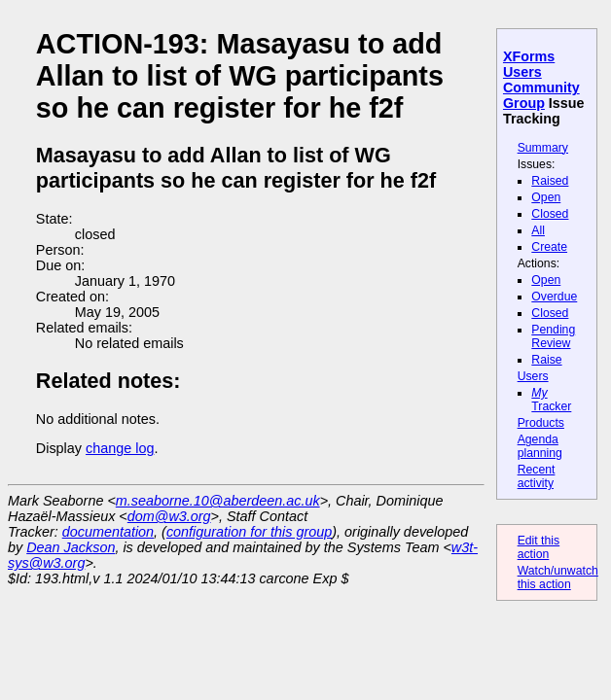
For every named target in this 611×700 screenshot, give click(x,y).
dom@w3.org (169, 516)
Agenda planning (540, 446)
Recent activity (537, 476)
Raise (546, 360)
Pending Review (553, 336)
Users (533, 376)
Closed (550, 214)
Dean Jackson (71, 547)
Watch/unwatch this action (558, 577)
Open (546, 197)
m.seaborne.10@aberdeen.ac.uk (218, 501)
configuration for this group (249, 532)
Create (549, 247)
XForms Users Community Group (541, 80)
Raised (550, 181)
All (538, 230)
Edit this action (539, 547)
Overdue (554, 297)
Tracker (551, 400)
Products (541, 423)
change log (120, 448)
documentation (108, 532)
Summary (543, 148)
